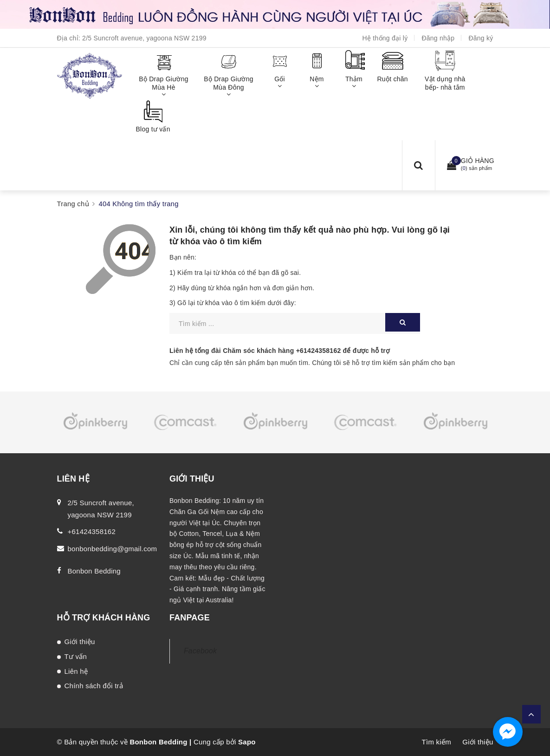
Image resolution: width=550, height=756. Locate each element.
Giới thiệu (80, 642)
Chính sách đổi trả (94, 686)
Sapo (247, 742)
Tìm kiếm (437, 742)
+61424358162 (319, 351)
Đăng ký (481, 38)
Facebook (200, 651)
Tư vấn (76, 656)
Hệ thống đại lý (385, 38)
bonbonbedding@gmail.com (113, 549)
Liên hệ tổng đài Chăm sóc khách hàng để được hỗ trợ (280, 351)
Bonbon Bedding (94, 571)
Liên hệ (76, 671)
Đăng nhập (438, 38)
